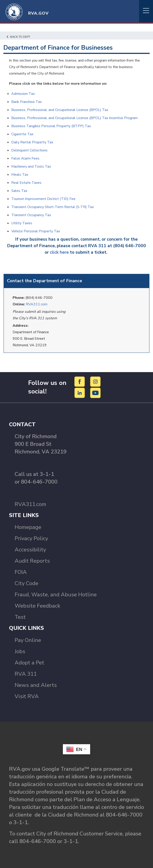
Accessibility (30, 550)
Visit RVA (27, 696)
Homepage (28, 527)
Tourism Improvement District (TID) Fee (43, 199)
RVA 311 (26, 674)
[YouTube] (96, 393)
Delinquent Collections (29, 150)
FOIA (21, 572)
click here (59, 252)
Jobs (20, 651)
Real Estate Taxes (26, 183)
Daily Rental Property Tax (32, 142)
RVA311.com (37, 304)
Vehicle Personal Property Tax (36, 231)
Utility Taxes (22, 223)
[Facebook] (80, 381)
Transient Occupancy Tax (31, 215)
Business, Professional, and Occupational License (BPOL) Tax (60, 110)
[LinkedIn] (80, 393)
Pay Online (28, 640)
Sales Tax (19, 191)
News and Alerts (36, 685)
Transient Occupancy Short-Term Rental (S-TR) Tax (53, 207)
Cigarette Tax (22, 134)
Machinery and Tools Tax (31, 166)
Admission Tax (23, 94)
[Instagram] (96, 381)
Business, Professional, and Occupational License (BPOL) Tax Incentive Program (74, 118)
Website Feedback (37, 606)
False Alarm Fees (25, 158)
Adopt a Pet (29, 663)
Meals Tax (20, 175)
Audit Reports (32, 561)
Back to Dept (18, 37)
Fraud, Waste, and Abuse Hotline (56, 595)
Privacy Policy (31, 538)
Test (20, 617)
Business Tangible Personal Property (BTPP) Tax (51, 126)
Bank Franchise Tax (26, 102)
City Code (26, 583)
